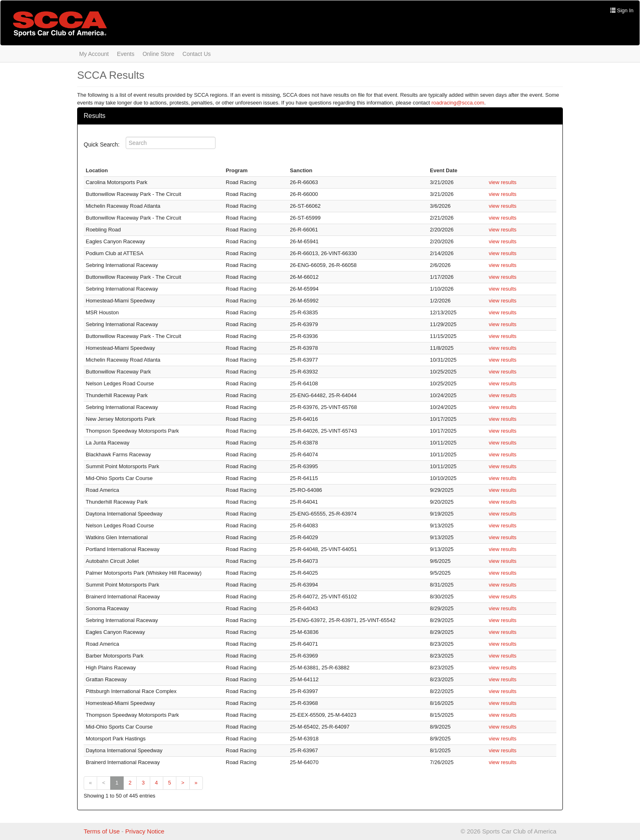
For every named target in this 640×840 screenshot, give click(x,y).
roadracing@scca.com (458, 103)
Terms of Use (102, 831)
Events (126, 54)
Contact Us (197, 54)
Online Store (158, 54)
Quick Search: (104, 144)
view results (502, 182)
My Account (94, 54)
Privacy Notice (145, 831)
